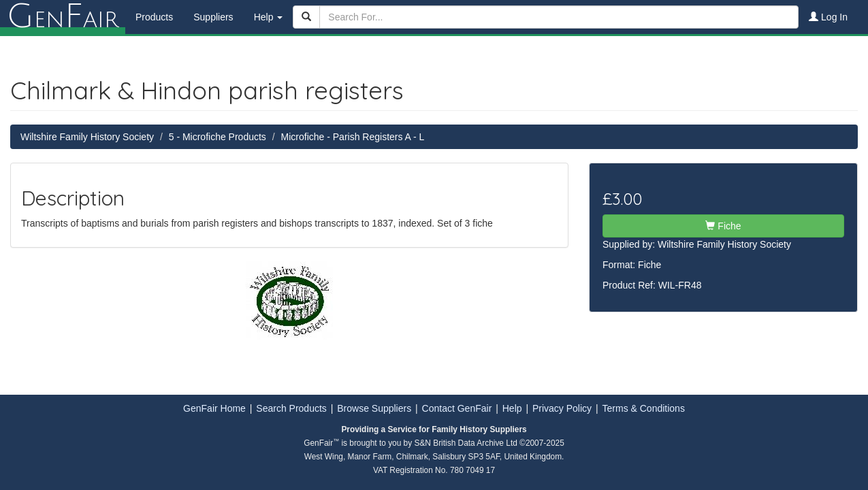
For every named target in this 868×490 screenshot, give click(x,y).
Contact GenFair (457, 408)
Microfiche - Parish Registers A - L (353, 137)
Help (512, 408)
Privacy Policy (562, 408)
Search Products (291, 408)
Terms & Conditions (644, 408)
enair (63, 17)
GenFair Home (214, 408)
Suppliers (213, 17)
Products (154, 17)
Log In (828, 17)
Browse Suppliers (374, 408)
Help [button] (269, 17)
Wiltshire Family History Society (87, 137)
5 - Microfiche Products (218, 137)
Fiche (723, 226)
